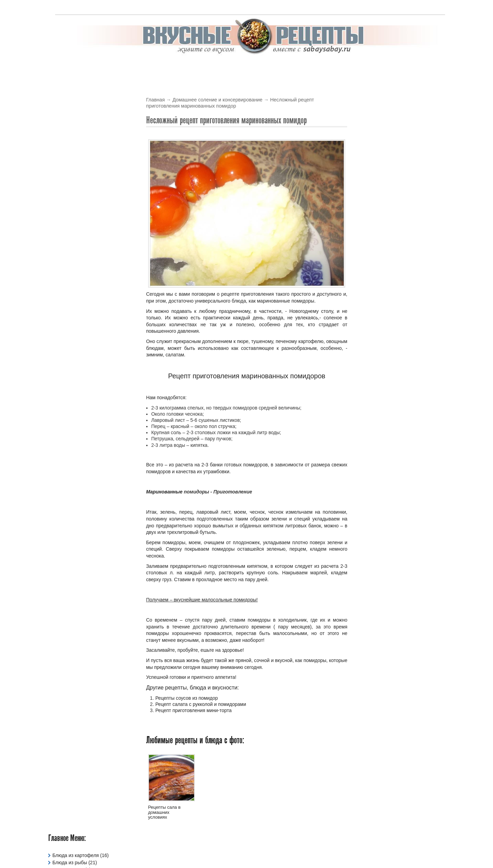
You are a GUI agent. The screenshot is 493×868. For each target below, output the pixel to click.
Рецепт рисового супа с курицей (397, 172)
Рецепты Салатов (72, 244)
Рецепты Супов (69, 258)
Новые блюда (378, 157)
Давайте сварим (70, 143)
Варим (415, 67)
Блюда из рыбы (70, 121)
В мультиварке (128, 67)
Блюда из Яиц (68, 129)
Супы (339, 67)
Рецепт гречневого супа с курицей (399, 227)
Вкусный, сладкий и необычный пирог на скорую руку (397, 412)
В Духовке (170, 67)
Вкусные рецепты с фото (273, 849)
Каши (58, 172)
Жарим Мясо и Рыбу (75, 164)
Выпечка (231, 67)
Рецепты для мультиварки (81, 222)
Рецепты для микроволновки (84, 215)
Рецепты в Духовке (74, 200)
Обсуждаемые (425, 157)
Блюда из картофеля (76, 114)
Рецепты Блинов (71, 193)
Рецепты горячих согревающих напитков (395, 351)
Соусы (314, 67)
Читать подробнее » (423, 218)
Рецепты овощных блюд (79, 236)
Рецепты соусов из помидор (187, 698)
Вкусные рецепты (76, 67)
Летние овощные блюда (387, 288)
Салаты (287, 67)
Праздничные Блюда (75, 186)
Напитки (62, 179)
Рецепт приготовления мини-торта (194, 711)
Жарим (388, 67)
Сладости (63, 265)
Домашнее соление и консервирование (218, 100)
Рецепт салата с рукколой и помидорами (201, 704)
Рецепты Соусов (71, 251)
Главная (156, 100)
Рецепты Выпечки (72, 208)
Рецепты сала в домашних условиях (165, 812)
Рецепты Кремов (71, 229)
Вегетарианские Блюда (78, 136)
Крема (259, 67)
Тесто (362, 67)
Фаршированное (71, 280)
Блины (202, 67)
